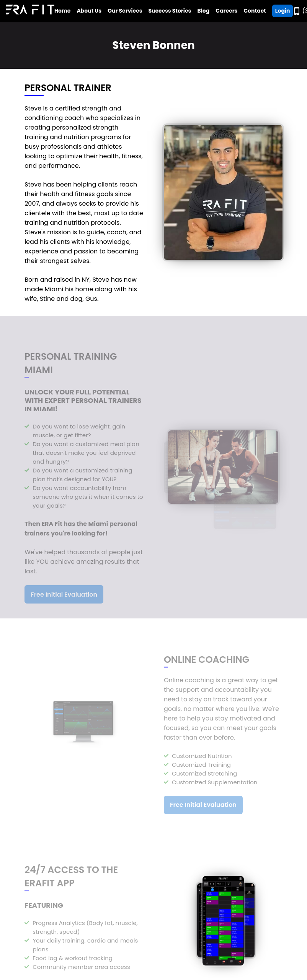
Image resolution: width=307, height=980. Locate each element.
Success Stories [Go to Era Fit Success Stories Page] (170, 11)
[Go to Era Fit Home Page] (30, 11)
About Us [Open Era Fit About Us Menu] (89, 11)
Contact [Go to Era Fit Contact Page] (255, 11)
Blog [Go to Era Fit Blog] (203, 11)
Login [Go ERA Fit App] (283, 11)
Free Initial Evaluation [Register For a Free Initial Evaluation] (64, 597)
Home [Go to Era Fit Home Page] (63, 11)
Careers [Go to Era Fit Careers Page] (226, 11)
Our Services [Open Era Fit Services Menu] (125, 11)
